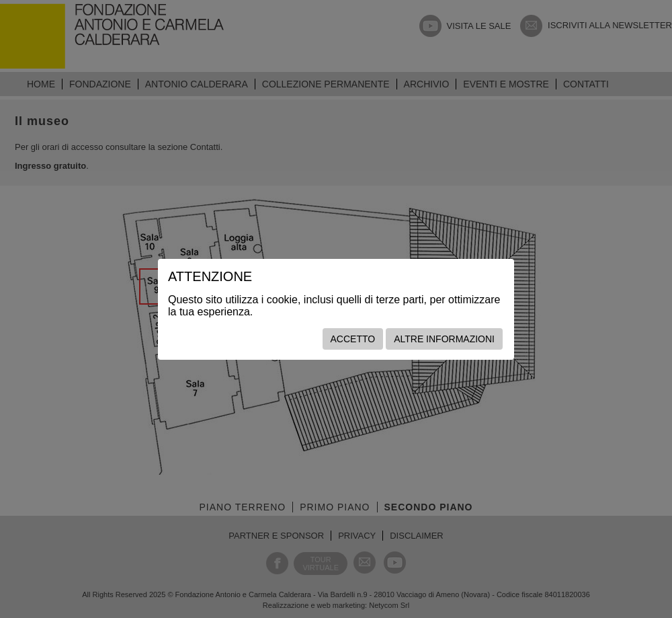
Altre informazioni (444, 339)
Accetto (353, 339)
